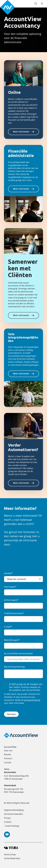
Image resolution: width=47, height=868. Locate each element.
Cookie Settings (12, 826)
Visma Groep (10, 854)
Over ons (8, 751)
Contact (8, 762)
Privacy (7, 818)
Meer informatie (21, 132)
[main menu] (42, 4)
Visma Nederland (12, 858)
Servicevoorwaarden (13, 814)
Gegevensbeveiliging (14, 810)
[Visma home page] (23, 848)
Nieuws (8, 754)
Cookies (8, 822)
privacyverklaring (32, 700)
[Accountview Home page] (11, 4)
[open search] (36, 4)
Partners (8, 758)
